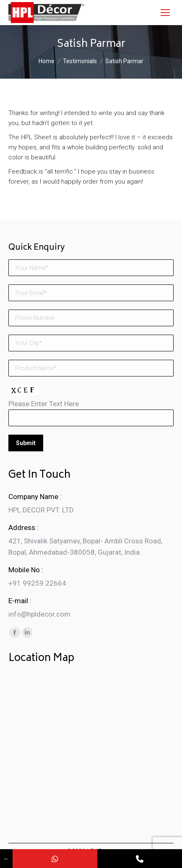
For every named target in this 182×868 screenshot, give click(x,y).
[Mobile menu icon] (165, 13)
